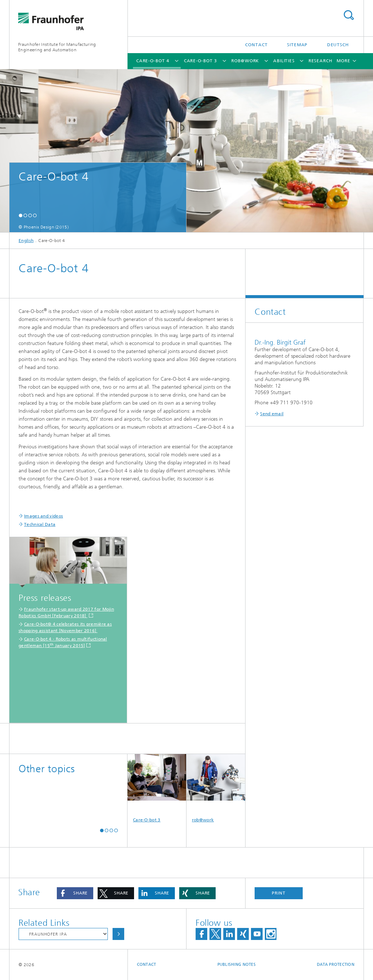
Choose (118, 934)
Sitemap (297, 45)
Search (349, 15)
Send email (272, 414)
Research (321, 61)
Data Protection (336, 965)
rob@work (245, 61)
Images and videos (44, 516)
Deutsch (338, 45)
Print (279, 893)
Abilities (284, 61)
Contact (256, 45)
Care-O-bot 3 (201, 61)
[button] (21, 215)
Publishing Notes (237, 965)
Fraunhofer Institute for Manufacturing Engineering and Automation (57, 47)
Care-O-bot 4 (153, 61)
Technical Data (40, 524)
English (26, 241)
